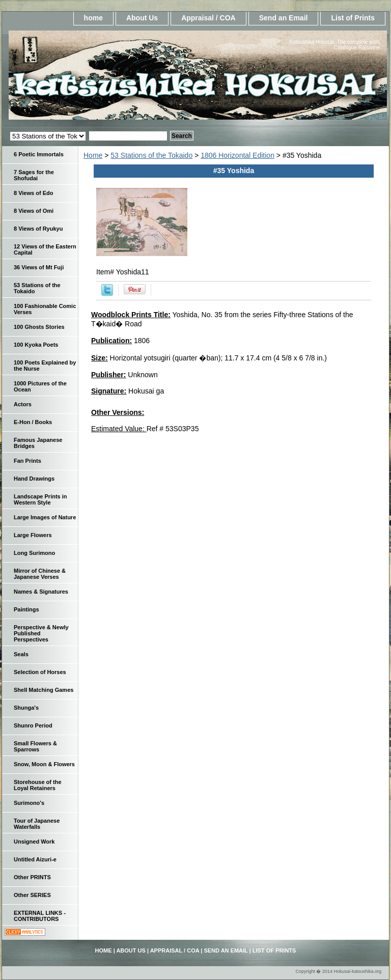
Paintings (26, 609)
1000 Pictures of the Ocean (40, 386)
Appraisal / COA (208, 18)
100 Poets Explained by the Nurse (45, 366)
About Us (142, 18)
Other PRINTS (32, 877)
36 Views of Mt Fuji (39, 267)
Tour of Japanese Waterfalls (37, 824)
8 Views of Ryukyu (38, 229)
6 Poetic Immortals (39, 154)
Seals (21, 654)
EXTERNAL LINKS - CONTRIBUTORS (40, 916)
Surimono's (29, 803)
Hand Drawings (34, 479)
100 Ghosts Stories (39, 327)
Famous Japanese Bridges (38, 443)
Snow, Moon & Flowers (44, 764)
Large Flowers (33, 535)
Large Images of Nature (45, 517)
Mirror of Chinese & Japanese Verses (40, 574)
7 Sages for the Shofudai (34, 175)
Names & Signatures (41, 592)
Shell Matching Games (44, 690)
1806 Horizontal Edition (238, 155)
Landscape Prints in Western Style (40, 499)
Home (93, 155)
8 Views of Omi (34, 211)
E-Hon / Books (33, 422)
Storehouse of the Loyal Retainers (38, 785)
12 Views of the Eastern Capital (45, 249)
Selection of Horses (40, 672)
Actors (23, 404)
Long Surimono (34, 553)
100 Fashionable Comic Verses (45, 309)
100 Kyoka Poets (36, 345)
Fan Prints (27, 461)
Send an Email (284, 18)
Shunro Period (33, 725)
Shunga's (26, 708)
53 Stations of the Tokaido (151, 155)
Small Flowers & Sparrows (35, 746)
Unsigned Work (34, 842)
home (93, 18)
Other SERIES (32, 895)
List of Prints (353, 18)
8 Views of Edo (33, 193)
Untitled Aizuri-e (35, 859)
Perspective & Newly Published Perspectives (41, 633)
